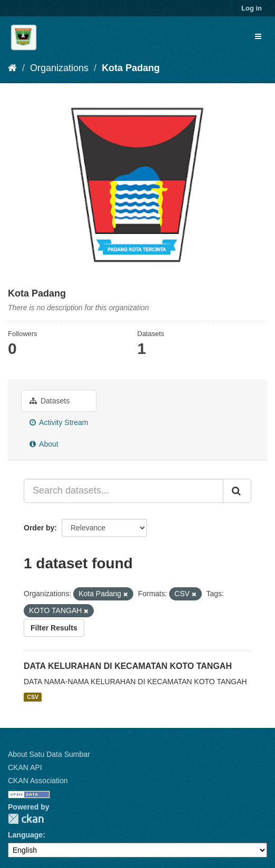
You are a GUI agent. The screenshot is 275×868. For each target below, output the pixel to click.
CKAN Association (38, 781)
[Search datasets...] (124, 491)
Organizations (59, 68)
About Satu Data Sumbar (49, 754)
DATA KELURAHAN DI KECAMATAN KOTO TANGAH (128, 666)
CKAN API (25, 767)
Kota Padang (131, 68)
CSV (33, 697)
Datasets (50, 401)
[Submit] (237, 491)
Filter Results (54, 628)
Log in (252, 8)
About (44, 444)
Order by (39, 528)
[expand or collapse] (258, 36)
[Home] (12, 68)
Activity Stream (59, 422)
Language (25, 835)
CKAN (26, 819)
